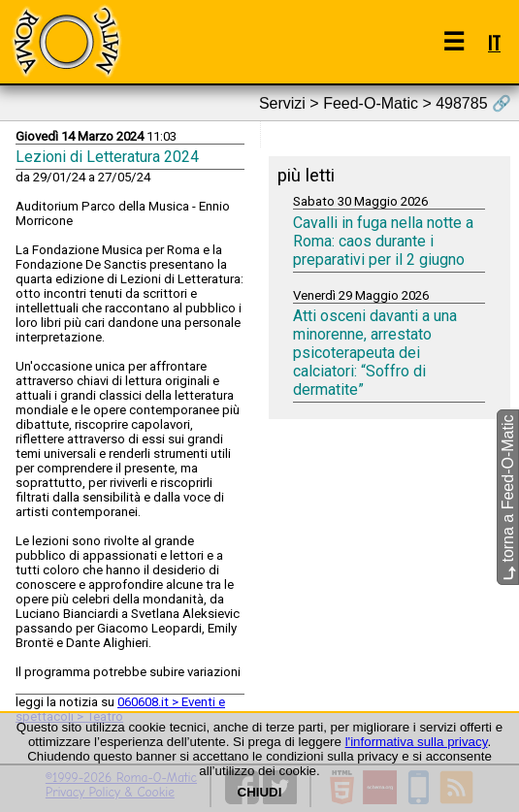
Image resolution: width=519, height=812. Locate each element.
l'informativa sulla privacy (417, 742)
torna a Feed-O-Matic (508, 497)
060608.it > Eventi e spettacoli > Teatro (120, 709)
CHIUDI (260, 792)
